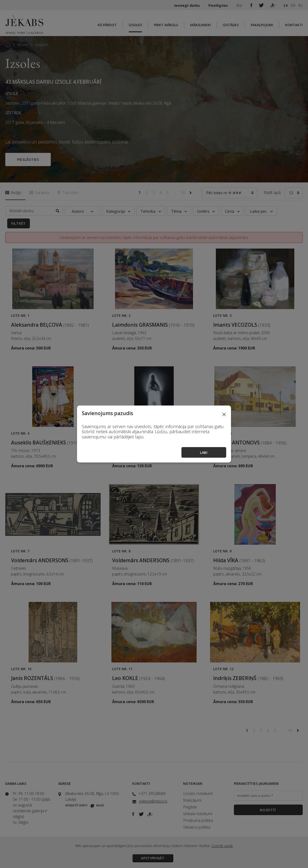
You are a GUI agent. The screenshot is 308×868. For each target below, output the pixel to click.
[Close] (224, 414)
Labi (204, 453)
